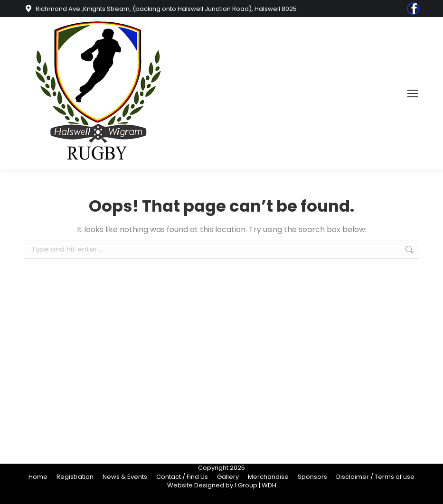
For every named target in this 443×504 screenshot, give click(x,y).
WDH (269, 485)
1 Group (246, 485)
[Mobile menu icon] (413, 93)
